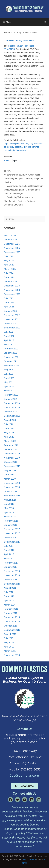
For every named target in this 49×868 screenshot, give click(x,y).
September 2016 (12, 584)
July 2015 (9, 638)
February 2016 (11, 609)
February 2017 (11, 563)
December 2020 (12, 403)
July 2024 (9, 273)
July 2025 (9, 256)
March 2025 (10, 269)
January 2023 (11, 311)
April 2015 (9, 647)
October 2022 (11, 324)
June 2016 (9, 596)
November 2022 (12, 319)
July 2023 (9, 298)
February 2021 (11, 395)
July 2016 (9, 592)
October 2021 (11, 361)
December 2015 (12, 617)
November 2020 (12, 408)
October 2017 (11, 538)
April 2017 (9, 554)
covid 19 (23, 175)
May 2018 (9, 508)
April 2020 (9, 437)
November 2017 (12, 533)
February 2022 (11, 349)
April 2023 (9, 307)
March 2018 (10, 517)
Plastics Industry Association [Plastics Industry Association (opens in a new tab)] (20, 40)
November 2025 (12, 248)
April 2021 (9, 387)
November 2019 (12, 458)
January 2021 (11, 399)
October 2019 (11, 462)
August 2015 (10, 634)
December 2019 (12, 454)
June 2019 (9, 475)
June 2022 (9, 336)
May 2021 (9, 382)
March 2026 (10, 235)
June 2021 (9, 378)
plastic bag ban (11, 179)
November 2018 (12, 487)
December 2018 (12, 483)
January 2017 (11, 567)
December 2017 (12, 529)
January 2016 (11, 613)
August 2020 (10, 420)
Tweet (7, 161)
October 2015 (11, 626)
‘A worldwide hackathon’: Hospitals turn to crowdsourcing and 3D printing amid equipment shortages (24, 190)
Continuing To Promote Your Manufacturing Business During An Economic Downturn (20, 201)
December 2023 (12, 286)
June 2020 (9, 429)
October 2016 (11, 580)
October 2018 (11, 492)
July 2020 (9, 424)
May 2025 (9, 261)
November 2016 (12, 575)
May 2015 (9, 642)
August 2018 (10, 500)
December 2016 (12, 571)
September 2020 (12, 416)
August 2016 (10, 588)
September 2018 (12, 496)
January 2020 (11, 450)
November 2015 (12, 621)
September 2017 (12, 542)
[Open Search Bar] (45, 22)
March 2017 (10, 559)
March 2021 (10, 391)
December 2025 (12, 244)
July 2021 (9, 374)
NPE (9, 171)
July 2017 (9, 546)
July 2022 (9, 332)
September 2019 (12, 466)
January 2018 (11, 525)
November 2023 (12, 290)
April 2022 (9, 340)
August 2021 (10, 370)
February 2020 (11, 445)
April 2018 (9, 512)
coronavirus (12, 175)
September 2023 (12, 294)
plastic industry (26, 179)
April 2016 (9, 601)
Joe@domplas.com (24, 776)
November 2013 (12, 655)
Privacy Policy (29, 859)
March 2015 (10, 651)
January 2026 (11, 240)
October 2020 (11, 412)
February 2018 (11, 521)
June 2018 (9, 504)
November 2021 (12, 357)
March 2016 (10, 605)
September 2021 (12, 366)
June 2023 (9, 303)
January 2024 (11, 282)
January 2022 (11, 353)
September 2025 (12, 252)
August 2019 (10, 471)
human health (34, 175)
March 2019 (10, 479)
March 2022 (10, 345)
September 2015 (12, 630)
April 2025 (9, 265)
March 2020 (10, 441)
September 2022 (12, 328)
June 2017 (9, 550)
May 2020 (9, 433)
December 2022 (12, 315)
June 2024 (9, 277)
